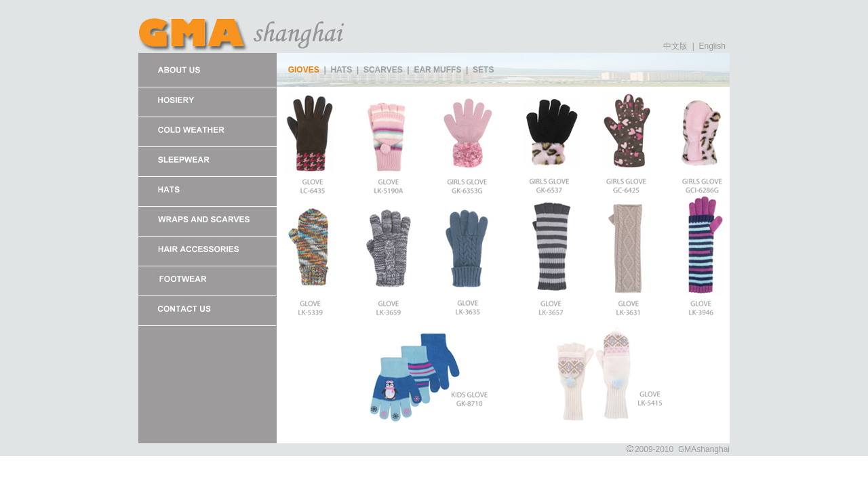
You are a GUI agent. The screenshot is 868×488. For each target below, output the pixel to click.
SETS (483, 70)
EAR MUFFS (437, 70)
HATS (341, 70)
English (711, 46)
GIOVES (304, 70)
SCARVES (383, 70)
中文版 (675, 46)
